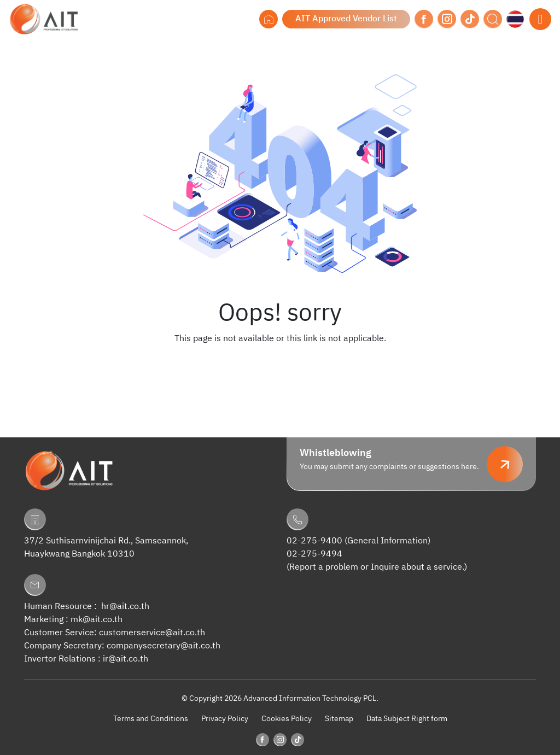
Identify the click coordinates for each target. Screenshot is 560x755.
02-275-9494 (314, 554)
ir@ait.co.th (126, 659)
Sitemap (339, 719)
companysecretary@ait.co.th (164, 646)
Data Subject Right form (407, 719)
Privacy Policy (225, 719)
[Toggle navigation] (540, 19)
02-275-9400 (314, 541)
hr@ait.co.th (125, 607)
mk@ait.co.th (97, 620)
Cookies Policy (287, 719)
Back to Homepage (280, 361)
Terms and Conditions (151, 719)
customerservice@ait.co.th (152, 633)
